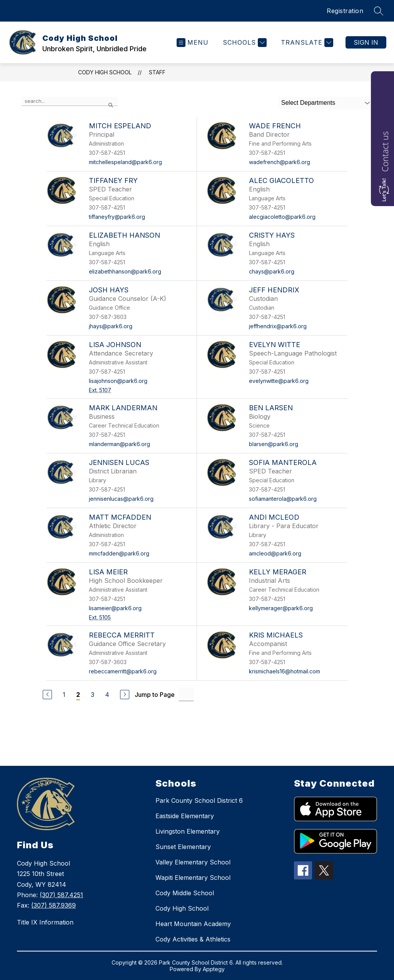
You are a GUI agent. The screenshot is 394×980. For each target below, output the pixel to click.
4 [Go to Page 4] (107, 695)
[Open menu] (193, 43)
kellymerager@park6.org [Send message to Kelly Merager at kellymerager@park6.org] (281, 608)
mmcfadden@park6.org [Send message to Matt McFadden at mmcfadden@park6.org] (119, 553)
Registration (345, 11)
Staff (157, 72)
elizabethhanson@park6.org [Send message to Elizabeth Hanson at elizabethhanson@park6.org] (125, 271)
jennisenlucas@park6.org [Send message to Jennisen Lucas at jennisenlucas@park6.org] (121, 499)
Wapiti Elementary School (193, 878)
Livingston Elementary (188, 831)
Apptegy (214, 969)
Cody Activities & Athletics (193, 939)
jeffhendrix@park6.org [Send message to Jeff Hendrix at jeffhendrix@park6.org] (278, 326)
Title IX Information (45, 922)
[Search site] (379, 11)
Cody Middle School (185, 893)
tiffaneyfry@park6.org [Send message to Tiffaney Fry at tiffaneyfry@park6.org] (117, 217)
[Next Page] (125, 695)
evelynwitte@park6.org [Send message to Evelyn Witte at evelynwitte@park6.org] (279, 381)
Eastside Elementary (185, 816)
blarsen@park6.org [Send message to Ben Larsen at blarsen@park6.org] (274, 444)
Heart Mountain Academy (193, 924)
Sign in (366, 42)
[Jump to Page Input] (186, 694)
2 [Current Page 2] (78, 695)
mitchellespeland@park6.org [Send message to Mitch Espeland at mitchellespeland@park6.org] (125, 162)
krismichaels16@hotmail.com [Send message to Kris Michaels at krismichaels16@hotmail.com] (285, 671)
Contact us (385, 152)
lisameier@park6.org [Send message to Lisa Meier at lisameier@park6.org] (115, 608)
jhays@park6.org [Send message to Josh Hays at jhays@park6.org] (111, 326)
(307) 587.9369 (53, 905)
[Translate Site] (306, 43)
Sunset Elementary (183, 847)
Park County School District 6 (199, 800)
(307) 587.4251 (61, 895)
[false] (70, 101)
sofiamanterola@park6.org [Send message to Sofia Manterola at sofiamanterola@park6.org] (283, 499)
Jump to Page (155, 695)
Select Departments (308, 103)
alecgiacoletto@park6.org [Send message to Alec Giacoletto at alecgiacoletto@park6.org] (282, 217)
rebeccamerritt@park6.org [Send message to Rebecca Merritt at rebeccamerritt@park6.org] (123, 671)
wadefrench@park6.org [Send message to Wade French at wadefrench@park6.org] (280, 162)
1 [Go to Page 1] (64, 695)
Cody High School (105, 72)
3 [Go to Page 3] (93, 695)
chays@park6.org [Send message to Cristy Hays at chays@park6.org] (272, 271)
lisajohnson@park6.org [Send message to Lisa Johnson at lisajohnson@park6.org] (118, 381)
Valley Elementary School (193, 862)
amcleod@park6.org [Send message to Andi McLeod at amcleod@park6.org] (275, 553)
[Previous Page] (47, 695)
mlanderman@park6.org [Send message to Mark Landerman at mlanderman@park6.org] (119, 444)
